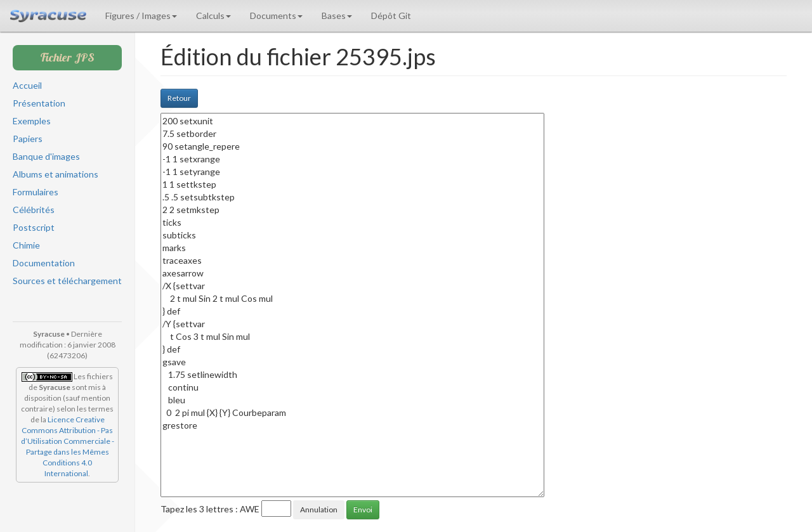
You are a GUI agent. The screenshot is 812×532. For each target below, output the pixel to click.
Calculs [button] (213, 16)
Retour (179, 98)
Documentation (44, 263)
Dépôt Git (391, 16)
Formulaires (36, 192)
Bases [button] (337, 16)
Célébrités (34, 210)
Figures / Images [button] (141, 16)
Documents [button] (276, 16)
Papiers (28, 139)
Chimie (26, 245)
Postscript (34, 227)
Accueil (27, 85)
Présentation (39, 103)
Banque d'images (46, 156)
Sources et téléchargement (67, 281)
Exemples (32, 121)
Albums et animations (56, 174)
